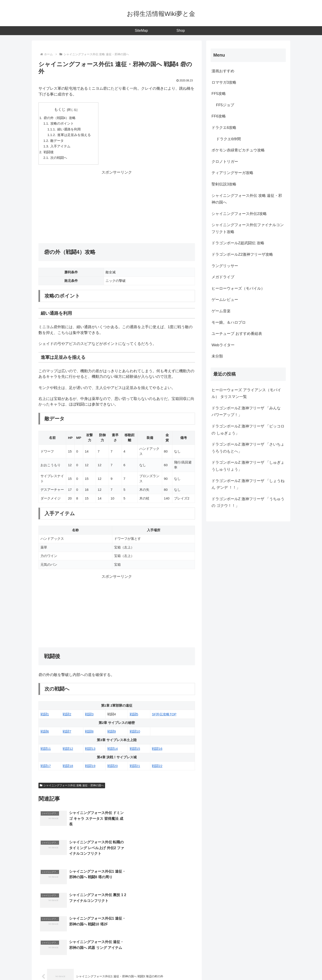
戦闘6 (45, 732)
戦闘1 (45, 715)
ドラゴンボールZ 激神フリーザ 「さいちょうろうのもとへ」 (248, 448)
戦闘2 (67, 715)
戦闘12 (68, 749)
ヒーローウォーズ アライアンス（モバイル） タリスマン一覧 (246, 393)
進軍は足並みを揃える (74, 135)
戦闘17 (46, 767)
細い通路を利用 (69, 129)
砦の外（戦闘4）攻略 (60, 118)
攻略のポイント (62, 124)
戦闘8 (89, 732)
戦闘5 (134, 715)
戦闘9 (112, 732)
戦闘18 (68, 767)
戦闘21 (135, 767)
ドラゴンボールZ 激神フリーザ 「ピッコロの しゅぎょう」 (248, 430)
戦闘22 (157, 767)
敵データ (57, 141)
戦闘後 (49, 153)
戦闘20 (113, 767)
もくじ (60, 109)
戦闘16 (157, 749)
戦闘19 (90, 767)
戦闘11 (46, 749)
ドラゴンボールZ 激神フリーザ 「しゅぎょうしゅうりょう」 (248, 466)
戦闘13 (90, 749)
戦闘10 (135, 732)
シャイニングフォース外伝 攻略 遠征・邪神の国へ (72, 786)
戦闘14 (113, 749)
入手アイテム (61, 147)
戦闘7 (67, 732)
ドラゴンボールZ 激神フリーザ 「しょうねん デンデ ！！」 (248, 484)
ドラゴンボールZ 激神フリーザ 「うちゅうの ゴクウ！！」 (248, 502)
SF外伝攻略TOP (164, 715)
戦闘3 (89, 715)
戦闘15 (135, 749)
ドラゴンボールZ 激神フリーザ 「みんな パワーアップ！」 (246, 412)
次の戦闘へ (59, 158)
